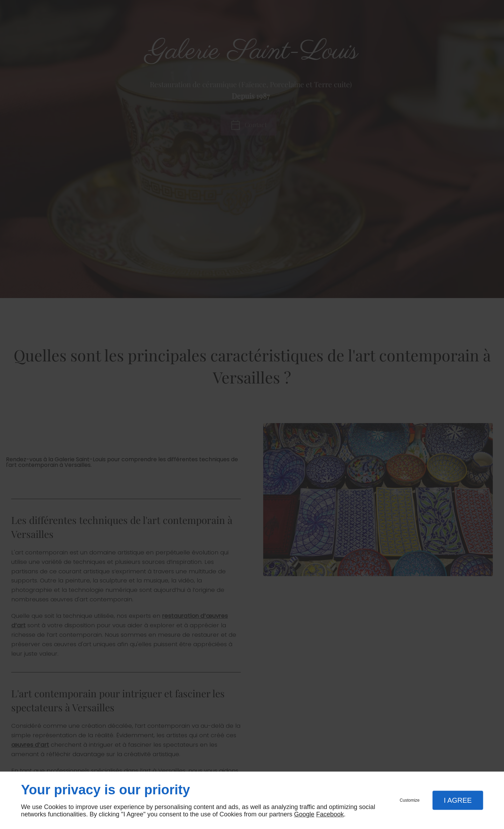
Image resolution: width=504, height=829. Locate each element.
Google (304, 814)
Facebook (330, 814)
